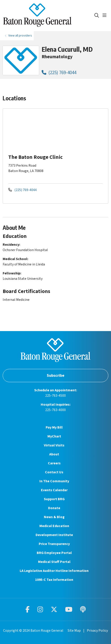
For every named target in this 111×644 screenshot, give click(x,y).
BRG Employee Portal (54, 553)
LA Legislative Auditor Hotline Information (54, 571)
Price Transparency (54, 544)
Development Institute (54, 535)
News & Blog (54, 517)
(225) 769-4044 (59, 73)
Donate (54, 508)
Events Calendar (54, 490)
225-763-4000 (55, 410)
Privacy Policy (97, 631)
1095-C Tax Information (54, 580)
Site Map (74, 631)
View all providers (20, 36)
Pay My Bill (54, 427)
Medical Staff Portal (54, 562)
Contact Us (54, 472)
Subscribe (56, 376)
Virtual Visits (54, 445)
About (54, 454)
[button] (105, 15)
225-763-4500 (55, 396)
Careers (54, 463)
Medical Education (54, 526)
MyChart (54, 436)
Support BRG (54, 499)
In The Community (54, 481)
